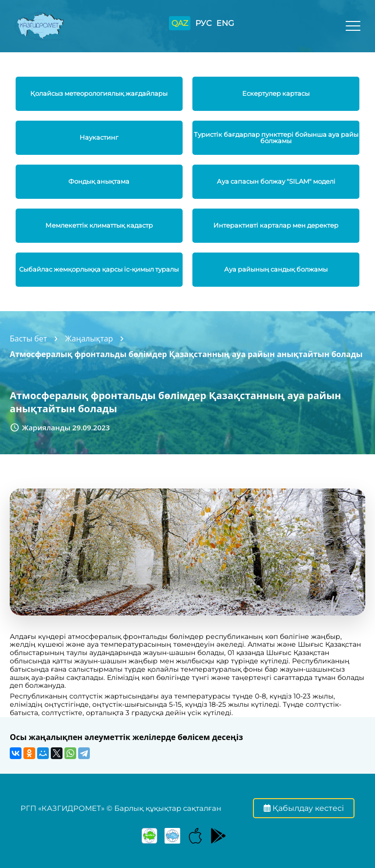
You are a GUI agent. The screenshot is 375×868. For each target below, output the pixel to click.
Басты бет (28, 339)
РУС (203, 23)
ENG (225, 23)
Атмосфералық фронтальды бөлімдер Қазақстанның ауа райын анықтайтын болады (186, 354)
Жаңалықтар (89, 339)
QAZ (180, 23)
